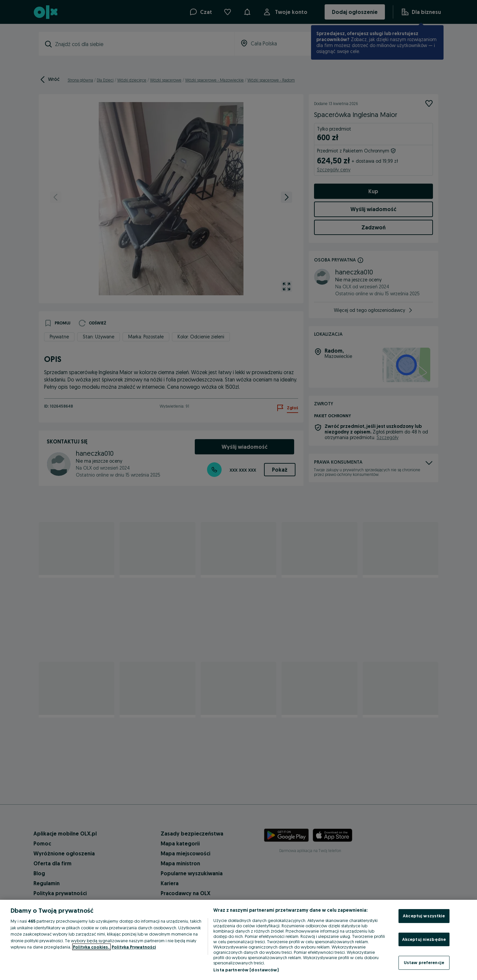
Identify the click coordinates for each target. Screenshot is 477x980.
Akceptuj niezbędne (424, 939)
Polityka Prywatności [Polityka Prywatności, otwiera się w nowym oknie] (134, 947)
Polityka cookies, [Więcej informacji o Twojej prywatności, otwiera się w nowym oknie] (91, 947)
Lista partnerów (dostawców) (246, 970)
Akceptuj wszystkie (424, 916)
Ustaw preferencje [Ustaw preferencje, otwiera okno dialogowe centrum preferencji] (424, 962)
